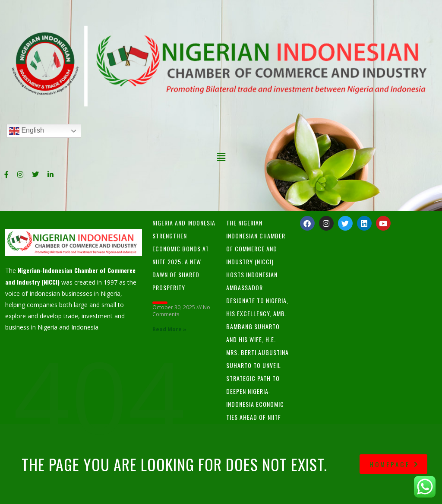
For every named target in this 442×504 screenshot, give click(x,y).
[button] (221, 157)
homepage (395, 464)
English (27, 131)
